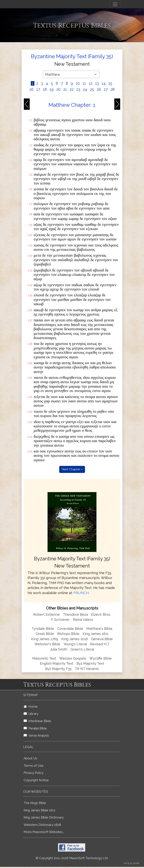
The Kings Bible (35, 803)
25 (92, 89)
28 (113, 89)
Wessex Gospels (73, 658)
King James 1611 (96, 634)
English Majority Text (57, 663)
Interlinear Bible (37, 721)
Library (31, 714)
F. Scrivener (60, 620)
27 (106, 89)
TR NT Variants (87, 669)
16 (31, 89)
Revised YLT (100, 644)
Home (31, 706)
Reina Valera (83, 620)
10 (78, 83)
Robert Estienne (46, 614)
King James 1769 (45, 639)
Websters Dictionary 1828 (42, 825)
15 (110, 83)
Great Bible (45, 634)
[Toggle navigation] (115, 4)
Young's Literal (76, 644)
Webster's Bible (47, 644)
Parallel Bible (35, 728)
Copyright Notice (36, 780)
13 (97, 83)
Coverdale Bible (70, 629)
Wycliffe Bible (101, 658)
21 (65, 89)
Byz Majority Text (90, 663)
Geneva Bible (102, 639)
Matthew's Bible (99, 629)
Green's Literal (82, 649)
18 (45, 89)
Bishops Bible (68, 634)
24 (85, 89)
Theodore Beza (75, 614)
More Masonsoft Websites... (44, 832)
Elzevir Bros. (101, 614)
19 (51, 89)
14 (104, 83)
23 (78, 89)
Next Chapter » (72, 469)
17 (38, 89)
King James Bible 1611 (39, 810)
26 (99, 89)
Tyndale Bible (43, 629)
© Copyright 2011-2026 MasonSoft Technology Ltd (72, 858)
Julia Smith (59, 649)
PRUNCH (81, 593)
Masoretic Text (44, 658)
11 (84, 83)
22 (72, 89)
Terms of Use (34, 766)
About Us (30, 758)
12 (91, 83)
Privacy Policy (34, 773)
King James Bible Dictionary (44, 817)
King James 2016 (75, 639)
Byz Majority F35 (58, 669)
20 (58, 89)
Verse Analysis (36, 735)
